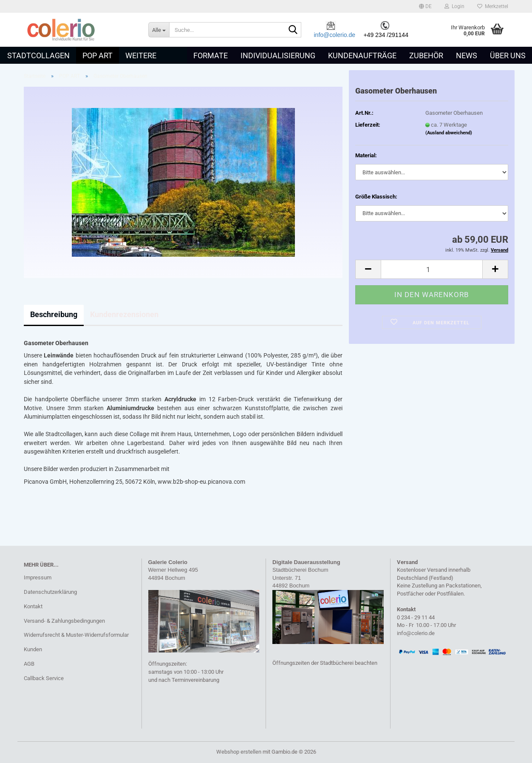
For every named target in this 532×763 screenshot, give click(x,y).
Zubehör (426, 55)
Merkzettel (493, 6)
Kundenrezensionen (124, 314)
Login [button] (454, 6)
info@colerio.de (335, 35)
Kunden (33, 649)
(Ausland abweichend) (449, 133)
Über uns (508, 55)
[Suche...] (159, 30)
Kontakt (33, 606)
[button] (425, 6)
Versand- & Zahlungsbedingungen (64, 621)
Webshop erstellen (239, 752)
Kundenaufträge (362, 55)
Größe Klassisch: (376, 197)
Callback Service (44, 678)
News (467, 55)
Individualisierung (278, 55)
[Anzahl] (432, 269)
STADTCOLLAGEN (38, 55)
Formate (211, 55)
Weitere (141, 55)
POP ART (98, 55)
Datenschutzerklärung (50, 592)
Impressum (38, 577)
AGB (29, 664)
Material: (366, 155)
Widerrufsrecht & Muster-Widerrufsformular (76, 635)
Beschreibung (54, 314)
